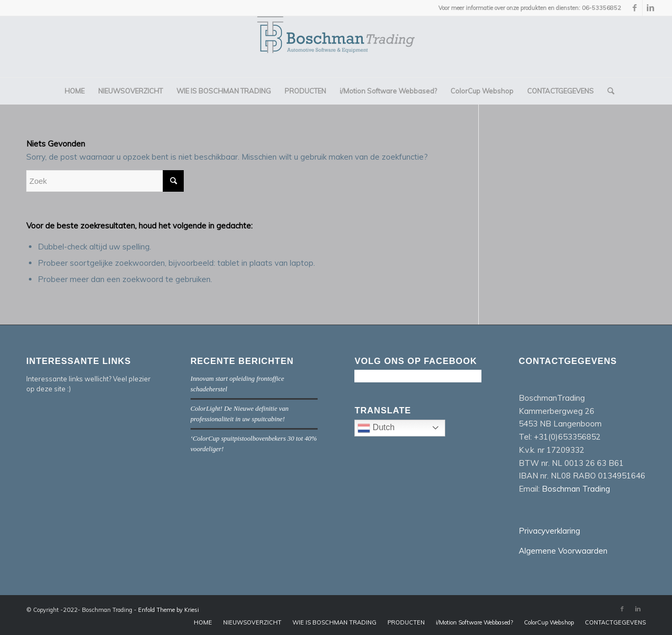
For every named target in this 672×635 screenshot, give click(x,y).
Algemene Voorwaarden (563, 551)
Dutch (401, 429)
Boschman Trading (576, 489)
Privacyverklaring (549, 531)
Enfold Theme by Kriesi (169, 610)
